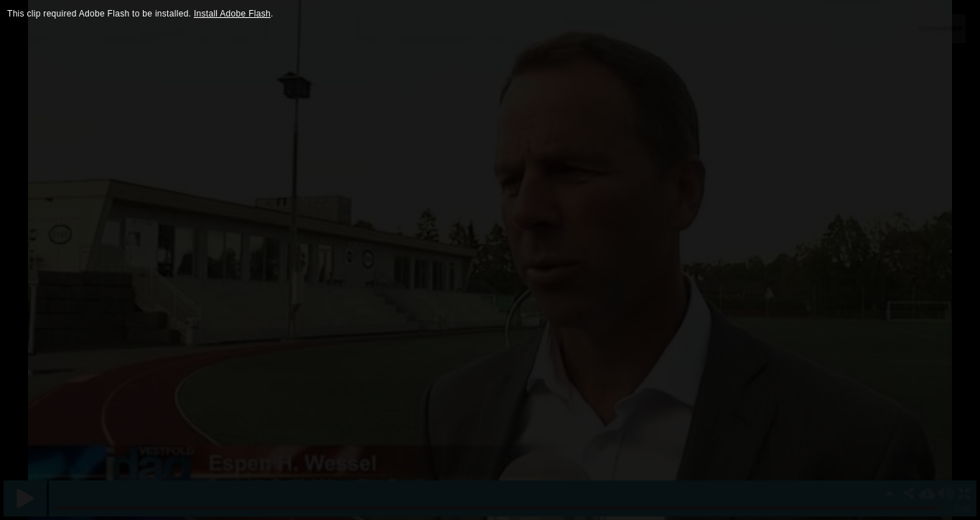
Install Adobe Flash (232, 14)
